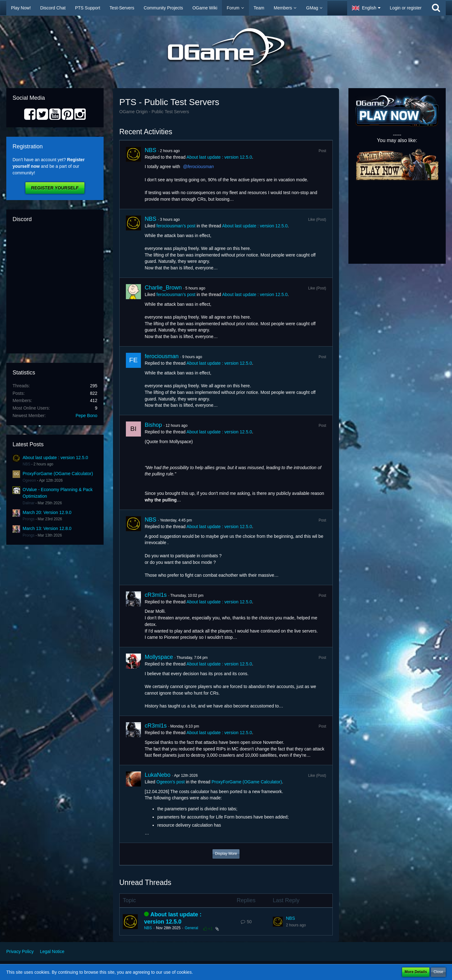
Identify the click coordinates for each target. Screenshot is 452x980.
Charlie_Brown (163, 288)
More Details (416, 972)
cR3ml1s (156, 595)
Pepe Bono (86, 416)
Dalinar (29, 503)
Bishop (153, 425)
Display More (226, 854)
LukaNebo (158, 775)
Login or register (406, 8)
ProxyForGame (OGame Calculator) (58, 474)
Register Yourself (55, 188)
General (191, 928)
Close (438, 972)
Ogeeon (29, 480)
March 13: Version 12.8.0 (47, 528)
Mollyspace (159, 657)
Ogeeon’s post (170, 782)
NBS (27, 464)
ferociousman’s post (176, 226)
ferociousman (201, 167)
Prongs (29, 519)
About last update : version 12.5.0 (55, 458)
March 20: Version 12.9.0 (47, 512)
